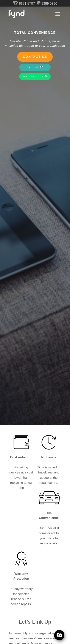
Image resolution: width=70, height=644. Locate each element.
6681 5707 (24, 4)
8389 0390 (47, 4)
